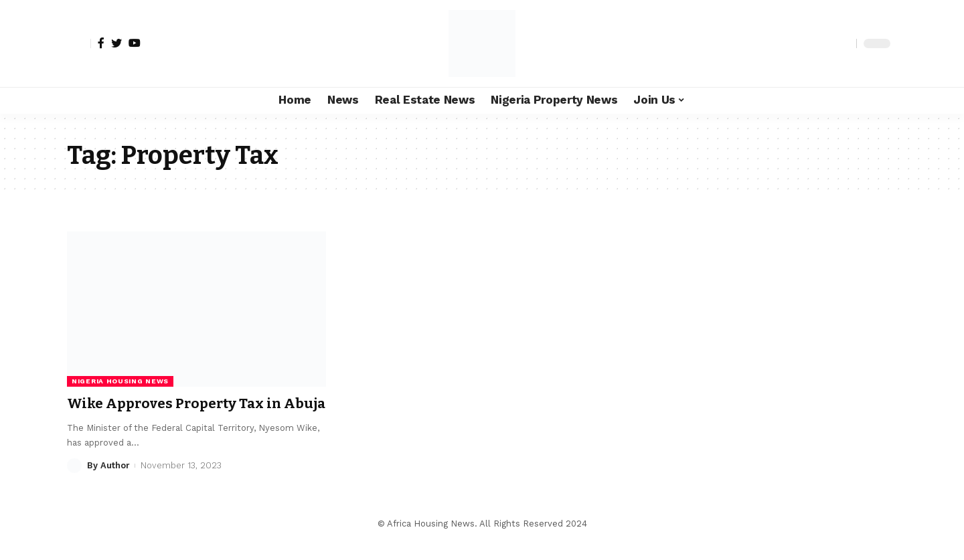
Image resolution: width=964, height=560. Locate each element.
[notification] (823, 43)
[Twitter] (116, 43)
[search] (843, 43)
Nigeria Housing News (120, 381)
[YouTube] (135, 43)
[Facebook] (101, 43)
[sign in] (79, 43)
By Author (108, 483)
